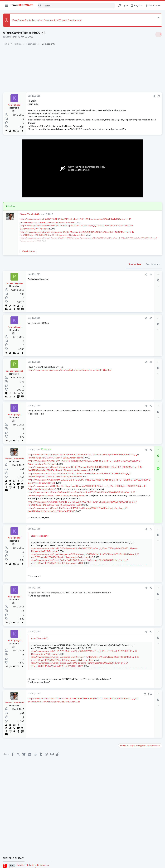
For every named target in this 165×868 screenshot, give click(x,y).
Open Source (125, 468)
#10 (98, 741)
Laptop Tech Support (129, 412)
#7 (99, 573)
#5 (99, 415)
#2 (99, 284)
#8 (99, 632)
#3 (99, 328)
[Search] (76, 6)
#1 (107, 96)
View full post (29, 261)
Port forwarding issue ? (136, 418)
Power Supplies (126, 259)
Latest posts (121, 364)
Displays (123, 440)
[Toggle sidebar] (158, 34)
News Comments (127, 219)
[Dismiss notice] (158, 18)
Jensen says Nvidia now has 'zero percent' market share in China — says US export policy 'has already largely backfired (140, 297)
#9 (99, 676)
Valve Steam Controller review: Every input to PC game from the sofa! (47, 20)
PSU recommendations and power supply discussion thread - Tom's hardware (139, 247)
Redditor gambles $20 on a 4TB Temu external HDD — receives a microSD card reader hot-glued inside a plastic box (140, 344)
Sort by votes (101, 274)
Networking (125, 396)
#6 (99, 459)
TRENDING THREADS (124, 191)
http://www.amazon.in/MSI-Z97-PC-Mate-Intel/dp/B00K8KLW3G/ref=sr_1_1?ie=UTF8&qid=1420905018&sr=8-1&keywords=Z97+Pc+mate (64, 477)
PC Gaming (124, 238)
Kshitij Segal (11, 37)
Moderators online (125, 477)
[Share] (102, 96)
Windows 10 (125, 380)
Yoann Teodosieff (30, 223)
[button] (6, 5)
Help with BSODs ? (134, 446)
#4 (99, 372)
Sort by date (83, 274)
